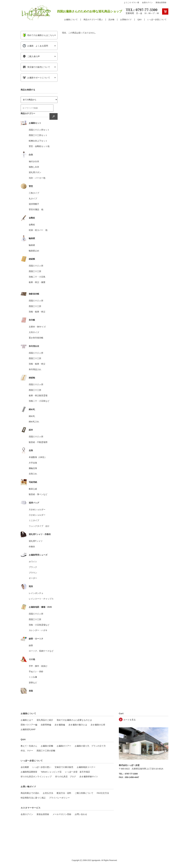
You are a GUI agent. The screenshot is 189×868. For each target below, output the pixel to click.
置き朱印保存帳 (36, 338)
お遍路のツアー (64, 746)
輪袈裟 (32, 245)
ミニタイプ (34, 520)
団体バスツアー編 (29, 725)
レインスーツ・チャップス (41, 599)
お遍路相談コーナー (86, 767)
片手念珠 (33, 463)
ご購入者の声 (31, 56)
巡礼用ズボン (35, 172)
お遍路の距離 (47, 746)
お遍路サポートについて (36, 78)
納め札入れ (34, 422)
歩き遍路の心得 (98, 725)
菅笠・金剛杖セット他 (39, 146)
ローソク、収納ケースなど (41, 651)
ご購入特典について (84, 793)
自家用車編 (46, 725)
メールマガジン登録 (62, 814)
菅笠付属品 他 (36, 209)
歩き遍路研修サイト (89, 777)
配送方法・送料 (64, 793)
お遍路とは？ (27, 720)
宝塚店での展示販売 (64, 767)
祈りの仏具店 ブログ (66, 777)
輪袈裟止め (34, 251)
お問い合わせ (81, 814)
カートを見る (129, 720)
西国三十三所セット (38, 135)
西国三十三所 (35, 271)
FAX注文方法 (103, 793)
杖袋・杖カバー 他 (38, 230)
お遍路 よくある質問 (35, 46)
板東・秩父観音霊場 (38, 395)
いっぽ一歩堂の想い (42, 767)
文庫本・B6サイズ (37, 327)
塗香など (33, 683)
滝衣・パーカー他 (37, 178)
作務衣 (32, 547)
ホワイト (33, 562)
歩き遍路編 (60, 725)
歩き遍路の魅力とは (78, 725)
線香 (31, 645)
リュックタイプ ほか (39, 526)
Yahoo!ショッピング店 (51, 772)
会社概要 (25, 767)
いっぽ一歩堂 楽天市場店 (78, 772)
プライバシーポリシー (59, 798)
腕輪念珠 (33, 468)
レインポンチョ (36, 593)
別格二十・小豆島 (37, 277)
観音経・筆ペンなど (38, 494)
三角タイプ (34, 193)
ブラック (33, 567)
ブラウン (33, 573)
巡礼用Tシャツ (36, 541)
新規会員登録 (161, 3)
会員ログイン (147, 3)
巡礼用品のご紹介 (45, 720)
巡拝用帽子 (34, 204)
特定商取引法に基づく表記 (33, 798)
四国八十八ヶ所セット (39, 130)
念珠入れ (33, 474)
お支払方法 (48, 793)
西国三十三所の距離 (46, 751)
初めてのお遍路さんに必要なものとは (74, 720)
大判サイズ (34, 332)
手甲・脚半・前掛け (38, 666)
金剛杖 (32, 225)
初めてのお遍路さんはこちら (38, 35)
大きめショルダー (37, 509)
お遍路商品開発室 (29, 772)
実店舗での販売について (36, 67)
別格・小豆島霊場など (39, 625)
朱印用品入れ (35, 369)
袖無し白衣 (34, 167)
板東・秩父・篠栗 (37, 282)
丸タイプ (33, 199)
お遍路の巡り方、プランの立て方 (90, 746)
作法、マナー (27, 751)
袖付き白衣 (34, 161)
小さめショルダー (37, 515)
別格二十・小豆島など (39, 401)
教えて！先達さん (29, 746)
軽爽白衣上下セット (38, 141)
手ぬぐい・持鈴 (36, 672)
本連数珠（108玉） (38, 457)
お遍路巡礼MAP (28, 729)
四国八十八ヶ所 (36, 266)
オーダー (33, 578)
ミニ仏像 (33, 677)
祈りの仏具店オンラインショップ (36, 777)
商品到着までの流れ (30, 793)
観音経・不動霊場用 (38, 442)
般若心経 (33, 489)
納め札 (32, 416)
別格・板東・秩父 (37, 312)
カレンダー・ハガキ (38, 630)
